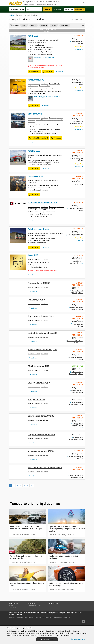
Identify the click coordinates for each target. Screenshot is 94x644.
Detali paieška (58, 9)
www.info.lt (12, 617)
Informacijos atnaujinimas (74, 613)
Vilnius (24, 25)
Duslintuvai (52, 155)
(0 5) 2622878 (78, 355)
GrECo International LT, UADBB (42, 333)
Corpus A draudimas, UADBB (41, 434)
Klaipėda (44, 25)
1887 (81, 473)
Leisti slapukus (47, 639)
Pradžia (11, 605)
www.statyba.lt (40, 617)
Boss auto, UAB (35, 114)
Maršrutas (59, 72)
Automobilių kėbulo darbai (39, 138)
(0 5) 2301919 (78, 305)
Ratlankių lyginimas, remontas (47, 209)
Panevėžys (65, 25)
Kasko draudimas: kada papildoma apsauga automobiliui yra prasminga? (26, 528)
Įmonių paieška (28, 2)
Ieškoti (47, 9)
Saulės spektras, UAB (19, 613)
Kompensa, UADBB (37, 399)
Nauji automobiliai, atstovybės (37, 42)
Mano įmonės (53, 5)
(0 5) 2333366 (78, 399)
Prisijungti (19, 615)
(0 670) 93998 (78, 119)
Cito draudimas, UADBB (39, 283)
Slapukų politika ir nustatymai (57, 613)
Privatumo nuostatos (40, 613)
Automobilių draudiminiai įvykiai (44, 57)
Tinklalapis (48, 72)
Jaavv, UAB (33, 255)
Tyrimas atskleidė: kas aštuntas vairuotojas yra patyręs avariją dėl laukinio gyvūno (67, 529)
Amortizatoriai (32, 182)
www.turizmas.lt (30, 617)
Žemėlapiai (49, 2)
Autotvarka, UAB (35, 176)
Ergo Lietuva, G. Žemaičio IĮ (41, 316)
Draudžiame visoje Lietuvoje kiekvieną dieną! (43, 270)
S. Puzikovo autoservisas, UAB (42, 203)
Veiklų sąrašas (39, 2)
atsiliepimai (79, 49)
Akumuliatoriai (53, 181)
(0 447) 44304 (78, 454)
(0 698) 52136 (78, 156)
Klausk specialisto (29, 5)
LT (82, 3)
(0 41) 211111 (78, 39)
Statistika (11, 615)
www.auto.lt (20, 617)
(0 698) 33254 (78, 258)
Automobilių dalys (55, 40)
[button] (83, 26)
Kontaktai (30, 613)
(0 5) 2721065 (78, 388)
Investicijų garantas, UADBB (41, 451)
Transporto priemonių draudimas (38, 40)
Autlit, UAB (33, 36)
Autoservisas (34, 72)
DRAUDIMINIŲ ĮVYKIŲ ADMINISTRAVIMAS (47, 97)
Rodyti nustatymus (78, 639)
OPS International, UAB (39, 366)
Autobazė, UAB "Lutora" (39, 229)
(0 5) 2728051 (78, 434)
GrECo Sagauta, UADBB (39, 383)
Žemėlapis (80, 9)
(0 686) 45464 (78, 321)
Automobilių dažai (40, 235)
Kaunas (34, 25)
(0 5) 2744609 (78, 288)
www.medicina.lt (51, 617)
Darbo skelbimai (41, 5)
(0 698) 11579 (78, 205)
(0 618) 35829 (78, 181)
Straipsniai (57, 2)
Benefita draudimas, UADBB (41, 416)
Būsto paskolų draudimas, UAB (42, 350)
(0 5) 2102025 (78, 421)
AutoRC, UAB (34, 151)
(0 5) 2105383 (78, 338)
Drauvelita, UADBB (36, 300)
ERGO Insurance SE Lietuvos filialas (45, 468)
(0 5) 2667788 (78, 369)
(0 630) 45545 (78, 80)
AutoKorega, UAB (36, 80)
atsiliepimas (79, 166)
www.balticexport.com (64, 617)
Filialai (81, 263)
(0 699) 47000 (78, 232)
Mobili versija (53, 603)
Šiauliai (54, 25)
